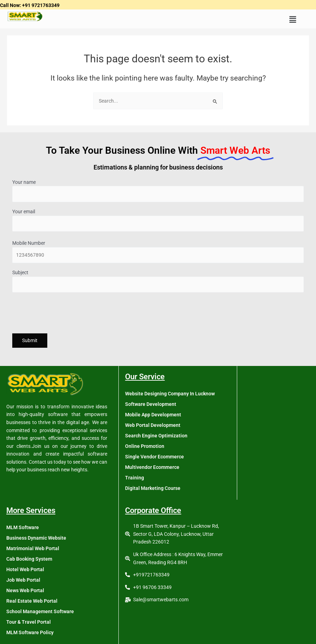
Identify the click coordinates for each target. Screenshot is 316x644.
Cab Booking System (29, 559)
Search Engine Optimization (156, 436)
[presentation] (66, 314)
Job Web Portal (23, 580)
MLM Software (23, 527)
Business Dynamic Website (36, 538)
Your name (158, 191)
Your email (158, 220)
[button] (293, 20)
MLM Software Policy (30, 632)
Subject (158, 281)
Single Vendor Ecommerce (154, 457)
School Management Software (40, 611)
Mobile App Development (153, 415)
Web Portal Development (153, 425)
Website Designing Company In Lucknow (170, 394)
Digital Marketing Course (153, 488)
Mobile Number (158, 252)
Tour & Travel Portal (29, 622)
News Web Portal (25, 590)
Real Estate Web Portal (32, 601)
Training (135, 478)
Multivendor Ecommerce (152, 467)
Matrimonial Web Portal (33, 548)
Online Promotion (145, 446)
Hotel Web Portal (25, 569)
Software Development (151, 404)
